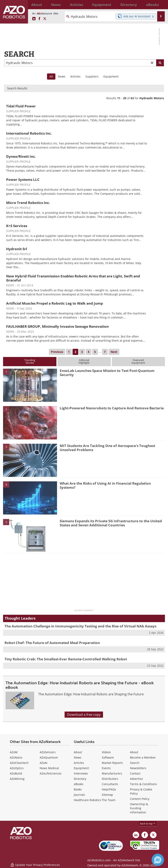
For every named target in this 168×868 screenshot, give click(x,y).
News (62, 76)
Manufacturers (112, 773)
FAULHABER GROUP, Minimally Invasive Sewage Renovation (57, 326)
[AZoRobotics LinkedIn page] (34, 19)
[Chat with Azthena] (158, 860)
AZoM (14, 752)
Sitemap (107, 795)
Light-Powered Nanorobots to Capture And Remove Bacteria (112, 408)
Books (78, 789)
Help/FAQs (109, 789)
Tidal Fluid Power (21, 106)
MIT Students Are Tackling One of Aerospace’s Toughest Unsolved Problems (107, 448)
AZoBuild (16, 773)
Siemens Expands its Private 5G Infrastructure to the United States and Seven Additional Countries (111, 523)
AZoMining (17, 779)
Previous (57, 352)
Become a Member (143, 757)
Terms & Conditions (143, 784)
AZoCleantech (19, 763)
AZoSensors (48, 752)
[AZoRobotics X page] (45, 19)
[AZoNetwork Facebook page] (39, 19)
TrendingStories (30, 361)
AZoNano (16, 757)
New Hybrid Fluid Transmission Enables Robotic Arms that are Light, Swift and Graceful (73, 278)
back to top (148, 824)
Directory (80, 779)
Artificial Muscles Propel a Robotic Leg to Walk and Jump (55, 303)
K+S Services (17, 226)
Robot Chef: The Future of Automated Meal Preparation (52, 643)
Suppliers (92, 76)
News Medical (49, 768)
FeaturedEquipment (138, 361)
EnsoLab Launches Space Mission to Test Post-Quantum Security (107, 373)
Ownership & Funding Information (139, 808)
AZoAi (44, 763)
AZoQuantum (49, 757)
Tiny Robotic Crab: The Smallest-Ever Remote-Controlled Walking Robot (66, 659)
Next (114, 352)
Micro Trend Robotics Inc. (28, 203)
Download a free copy (84, 715)
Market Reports (112, 763)
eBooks (79, 784)
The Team (109, 800)
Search (135, 763)
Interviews (81, 773)
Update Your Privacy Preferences (35, 863)
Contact (135, 773)
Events (106, 768)
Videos (106, 752)
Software (108, 757)
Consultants (110, 784)
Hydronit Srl (17, 249)
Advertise (136, 779)
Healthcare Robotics (87, 800)
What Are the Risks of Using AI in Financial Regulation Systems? (105, 485)
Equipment (111, 76)
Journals (79, 795)
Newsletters (138, 768)
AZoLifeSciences (51, 773)
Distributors (110, 779)
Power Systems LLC (23, 180)
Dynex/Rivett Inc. (21, 156)
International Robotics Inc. (29, 133)
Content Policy (140, 799)
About (78, 752)
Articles (75, 76)
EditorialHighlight (84, 361)
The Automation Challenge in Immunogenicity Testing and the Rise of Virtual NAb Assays (80, 626)
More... (160, 5)
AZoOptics (17, 768)
